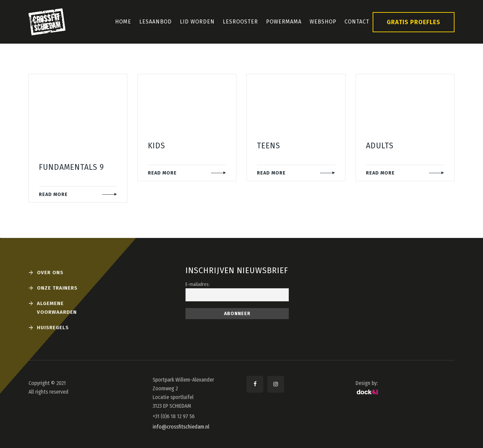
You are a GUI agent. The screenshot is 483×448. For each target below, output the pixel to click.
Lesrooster (240, 22)
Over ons (50, 272)
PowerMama (284, 22)
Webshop (323, 22)
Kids (156, 146)
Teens (269, 146)
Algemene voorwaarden (57, 308)
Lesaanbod (155, 22)
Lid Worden (197, 22)
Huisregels (53, 328)
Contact (357, 22)
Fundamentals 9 (71, 167)
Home (123, 22)
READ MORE (53, 194)
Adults (380, 146)
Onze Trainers (57, 288)
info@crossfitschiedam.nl (181, 427)
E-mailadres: (198, 284)
